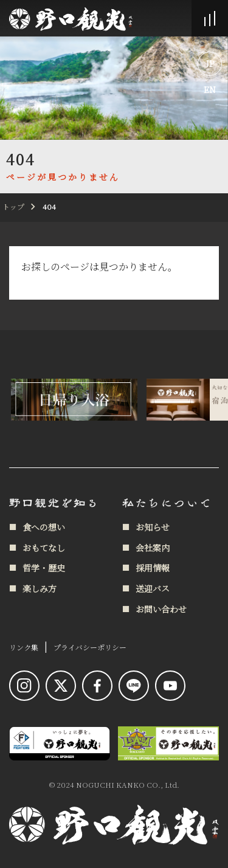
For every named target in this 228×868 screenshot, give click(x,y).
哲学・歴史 (44, 568)
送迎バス (153, 588)
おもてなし (44, 548)
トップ (13, 206)
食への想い (44, 527)
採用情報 (153, 568)
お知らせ (153, 527)
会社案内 (153, 548)
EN (210, 89)
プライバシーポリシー (90, 647)
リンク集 (24, 647)
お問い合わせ (161, 609)
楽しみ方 (40, 588)
